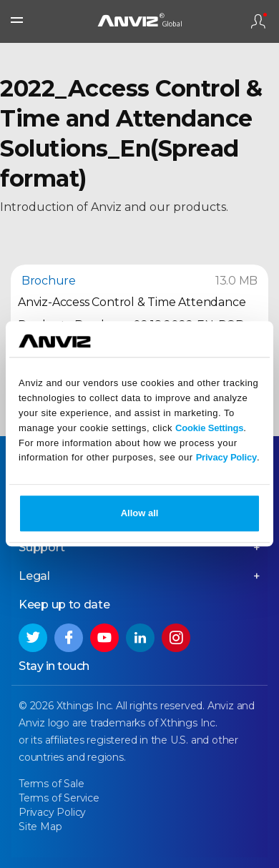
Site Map (40, 827)
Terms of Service (59, 798)
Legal (34, 576)
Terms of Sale (51, 784)
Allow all (140, 514)
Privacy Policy (226, 458)
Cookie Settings (209, 428)
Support (42, 547)
